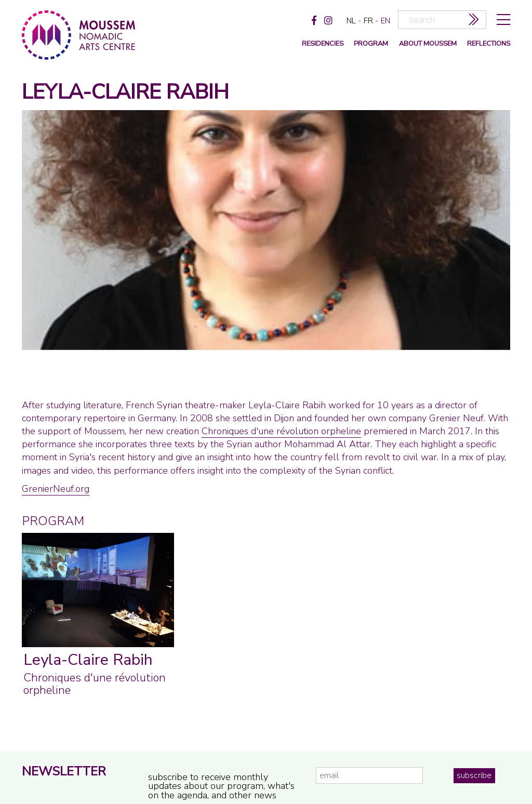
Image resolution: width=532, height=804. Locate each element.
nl (351, 21)
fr (368, 21)
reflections (489, 44)
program (371, 44)
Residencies (323, 44)
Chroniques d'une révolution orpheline (281, 431)
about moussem (428, 44)
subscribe (474, 775)
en (385, 21)
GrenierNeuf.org (56, 489)
